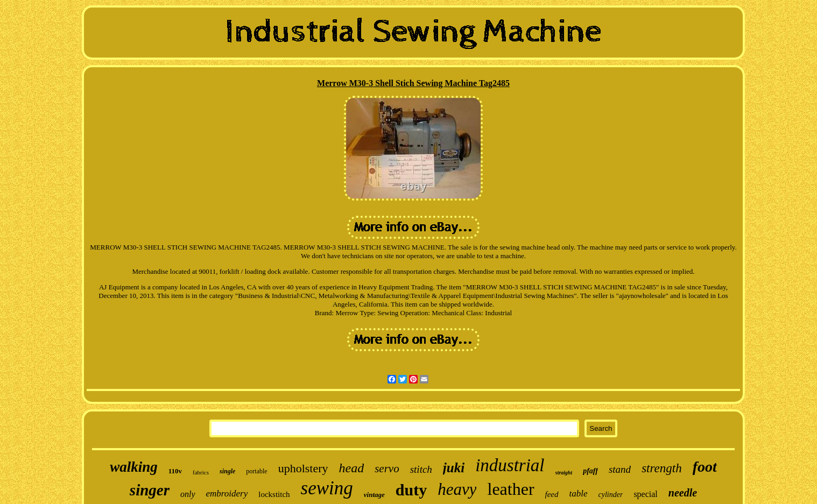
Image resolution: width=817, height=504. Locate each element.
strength (662, 468)
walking (134, 467)
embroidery (227, 494)
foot (705, 467)
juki (454, 468)
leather (510, 489)
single (227, 471)
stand (620, 469)
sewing (327, 488)
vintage (374, 495)
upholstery (303, 468)
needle (683, 493)
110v (175, 471)
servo (387, 468)
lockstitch (274, 494)
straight (564, 473)
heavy (457, 489)
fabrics (201, 472)
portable (256, 471)
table (579, 494)
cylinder (611, 495)
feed (552, 494)
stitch (421, 469)
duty (411, 490)
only (188, 494)
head (352, 468)
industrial (510, 465)
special (645, 494)
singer (150, 490)
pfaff (590, 471)
